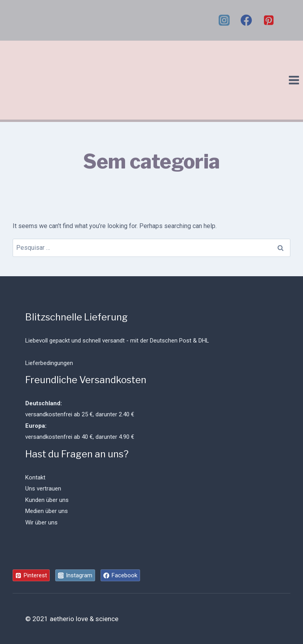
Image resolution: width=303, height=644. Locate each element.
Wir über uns (41, 522)
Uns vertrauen (43, 489)
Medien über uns (47, 511)
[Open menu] (294, 80)
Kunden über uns (47, 500)
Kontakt (35, 477)
